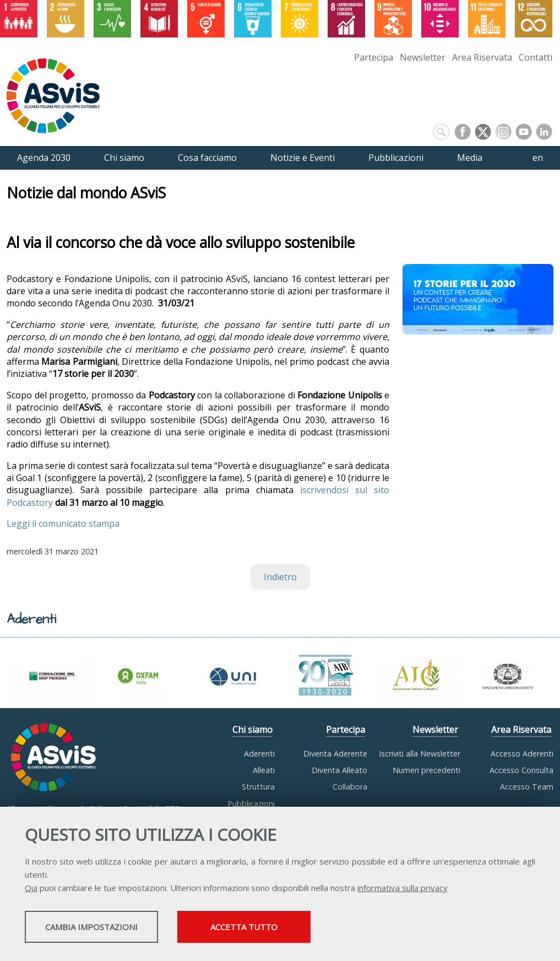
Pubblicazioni (251, 804)
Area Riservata (482, 57)
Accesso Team (527, 787)
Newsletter (423, 57)
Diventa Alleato (339, 770)
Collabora (350, 787)
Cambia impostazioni (112, 928)
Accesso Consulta (521, 770)
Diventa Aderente (335, 754)
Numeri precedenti (426, 770)
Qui (31, 889)
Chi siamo (252, 730)
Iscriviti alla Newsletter (420, 754)
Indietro (280, 577)
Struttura (258, 787)
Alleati (264, 770)
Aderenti (259, 754)
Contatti (535, 57)
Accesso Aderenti (522, 754)
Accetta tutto (310, 928)
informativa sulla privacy (403, 889)
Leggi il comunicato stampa (63, 523)
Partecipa (374, 57)
